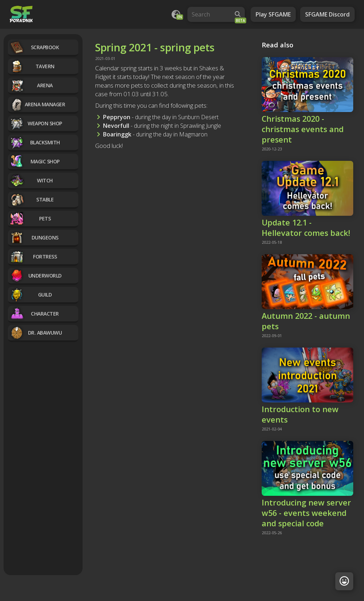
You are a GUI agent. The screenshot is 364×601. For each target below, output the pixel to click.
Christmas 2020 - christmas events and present (303, 129)
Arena (31, 85)
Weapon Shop (36, 123)
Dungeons (34, 237)
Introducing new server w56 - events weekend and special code (306, 513)
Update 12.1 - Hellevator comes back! (306, 228)
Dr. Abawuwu (36, 333)
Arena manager (37, 104)
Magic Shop (35, 161)
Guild (31, 295)
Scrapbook (34, 47)
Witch (31, 180)
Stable (32, 199)
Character (34, 314)
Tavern (32, 66)
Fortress (33, 257)
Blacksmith (35, 142)
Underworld (36, 276)
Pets (30, 218)
